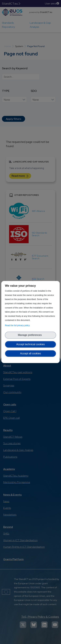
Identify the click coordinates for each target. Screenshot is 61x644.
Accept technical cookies (30, 344)
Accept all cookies (30, 353)
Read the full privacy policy (18, 325)
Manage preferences (31, 335)
